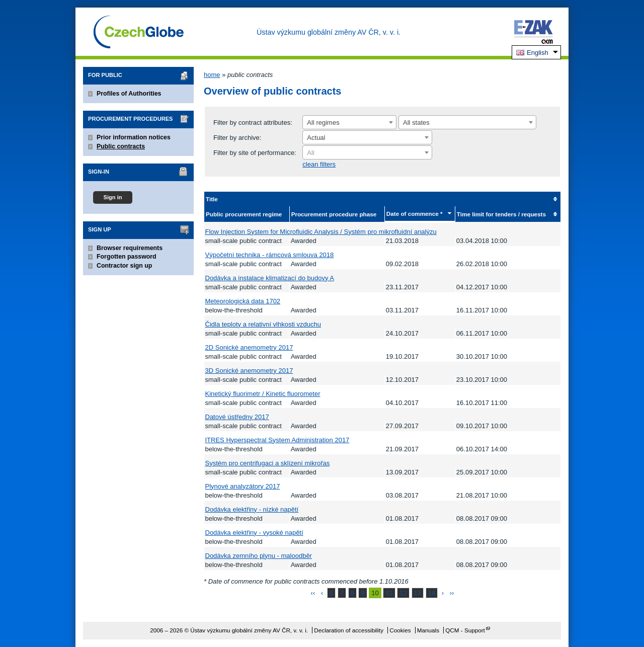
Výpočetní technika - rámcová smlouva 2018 (270, 255)
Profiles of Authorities (129, 94)
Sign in (112, 197)
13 (418, 593)
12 (403, 593)
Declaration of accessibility (349, 630)
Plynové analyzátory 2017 (243, 486)
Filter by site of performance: (255, 153)
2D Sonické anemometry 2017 (249, 347)
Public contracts (121, 146)
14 (432, 593)
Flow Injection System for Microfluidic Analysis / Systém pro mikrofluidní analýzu (321, 232)
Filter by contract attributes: (253, 123)
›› (452, 593)
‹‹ (313, 593)
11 (389, 593)
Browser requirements (130, 248)
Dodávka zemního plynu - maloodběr (259, 556)
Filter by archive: (237, 138)
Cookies (400, 630)
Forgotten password (127, 257)
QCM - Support (465, 630)
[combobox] (349, 122)
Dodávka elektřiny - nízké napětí (252, 509)
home (212, 75)
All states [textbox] (416, 123)
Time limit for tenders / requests (501, 214)
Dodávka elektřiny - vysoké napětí (254, 533)
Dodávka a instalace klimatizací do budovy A (270, 278)
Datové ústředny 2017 (237, 417)
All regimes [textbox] (323, 123)
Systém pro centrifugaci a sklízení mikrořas (268, 463)
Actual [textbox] (316, 138)
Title (212, 199)
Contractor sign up (124, 266)
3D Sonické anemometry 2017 (249, 371)
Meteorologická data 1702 (243, 301)
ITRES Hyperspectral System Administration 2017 (277, 440)
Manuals (428, 630)
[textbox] (367, 153)
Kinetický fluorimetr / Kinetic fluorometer (263, 394)
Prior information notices (134, 137)
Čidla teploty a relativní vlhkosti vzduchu (263, 324)
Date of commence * (415, 214)
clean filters (319, 164)
